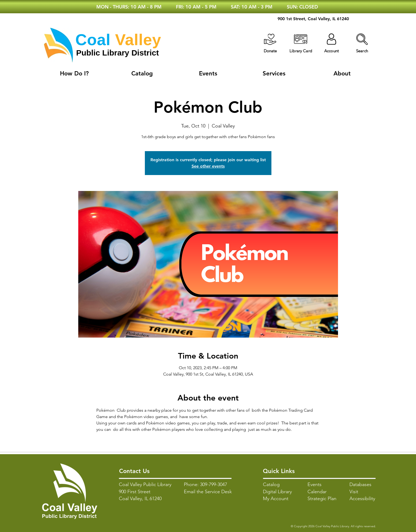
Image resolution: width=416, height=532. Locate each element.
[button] (362, 39)
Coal (93, 40)
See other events (208, 166)
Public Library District (118, 53)
